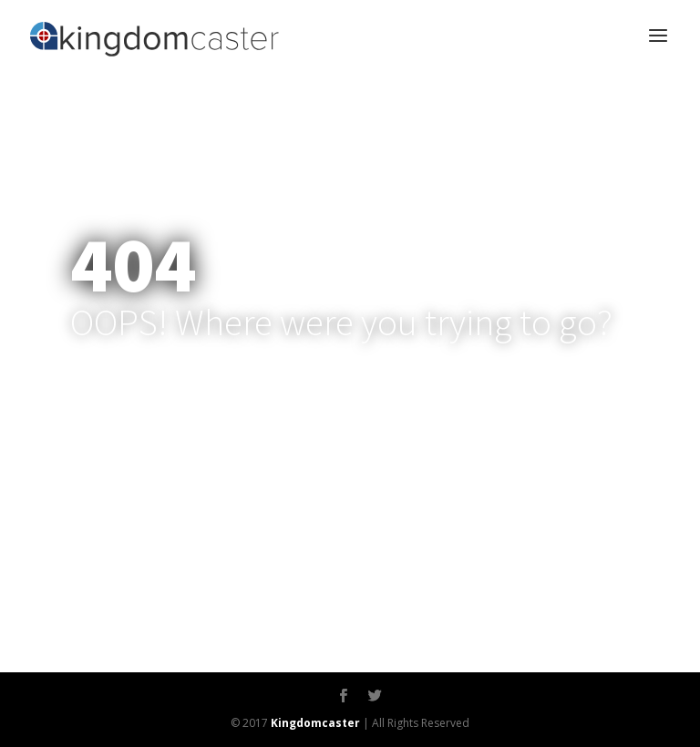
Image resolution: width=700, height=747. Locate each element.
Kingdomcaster (315, 723)
